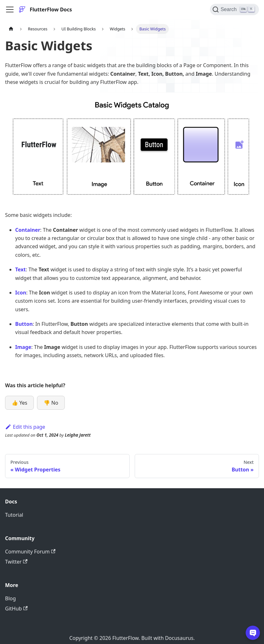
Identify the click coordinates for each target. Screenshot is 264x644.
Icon (21, 293)
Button (24, 324)
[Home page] (11, 29)
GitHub (16, 609)
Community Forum (30, 552)
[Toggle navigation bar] (10, 9)
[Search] (234, 9)
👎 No (51, 403)
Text (21, 269)
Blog (10, 598)
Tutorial (14, 515)
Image (23, 347)
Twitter (16, 562)
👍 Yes (19, 403)
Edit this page (25, 427)
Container (28, 230)
